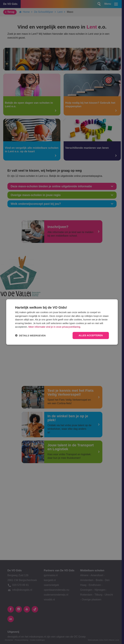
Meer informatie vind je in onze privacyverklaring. (55, 327)
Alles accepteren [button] (90, 335)
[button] (30, 335)
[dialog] (62, 322)
